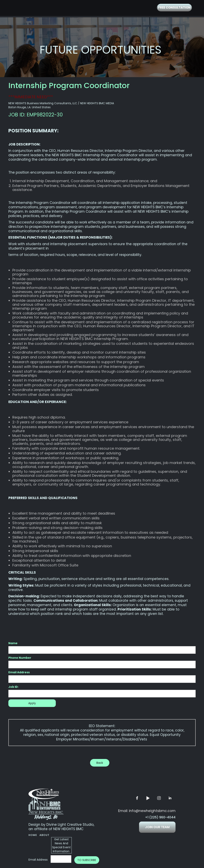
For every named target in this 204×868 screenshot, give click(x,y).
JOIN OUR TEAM (157, 827)
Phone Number (20, 658)
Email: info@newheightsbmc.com (147, 811)
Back (100, 763)
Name (13, 643)
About (44, 835)
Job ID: (13, 687)
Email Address (19, 672)
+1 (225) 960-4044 (160, 817)
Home (33, 835)
